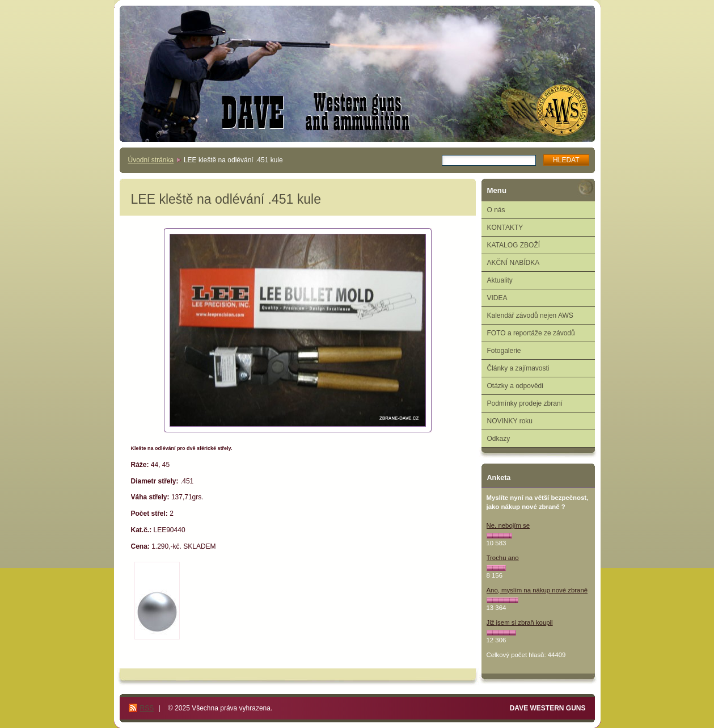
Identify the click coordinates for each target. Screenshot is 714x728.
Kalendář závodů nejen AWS (530, 315)
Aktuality (500, 280)
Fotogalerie (504, 351)
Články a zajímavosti (518, 368)
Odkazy (499, 439)
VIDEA (497, 298)
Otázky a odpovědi (515, 386)
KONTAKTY (505, 228)
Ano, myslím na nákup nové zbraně (537, 590)
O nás (496, 210)
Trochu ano (503, 558)
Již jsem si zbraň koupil (520, 622)
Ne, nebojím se (508, 525)
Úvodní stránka (151, 160)
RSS (147, 708)
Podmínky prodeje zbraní (525, 403)
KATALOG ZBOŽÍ (514, 245)
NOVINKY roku (510, 421)
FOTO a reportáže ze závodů (531, 333)
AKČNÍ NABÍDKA (514, 263)
